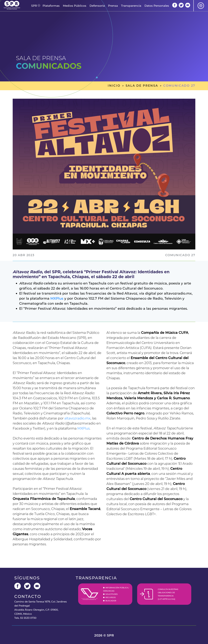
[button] (34, 6)
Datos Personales (157, 6)
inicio (114, 86)
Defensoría (97, 6)
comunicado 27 (179, 86)
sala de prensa (142, 86)
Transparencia (131, 6)
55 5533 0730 (28, 618)
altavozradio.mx (77, 418)
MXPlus (57, 298)
